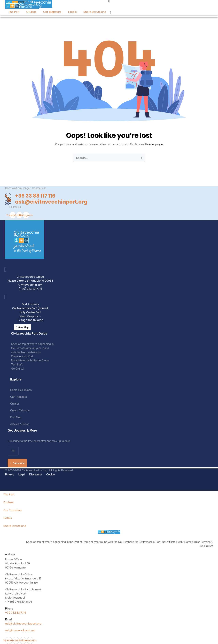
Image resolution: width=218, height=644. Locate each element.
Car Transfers (52, 12)
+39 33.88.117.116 (16, 613)
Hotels (72, 12)
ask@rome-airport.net (20, 630)
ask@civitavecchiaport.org (23, 624)
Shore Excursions (95, 12)
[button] (22, 327)
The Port (14, 12)
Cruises (31, 12)
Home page (154, 144)
